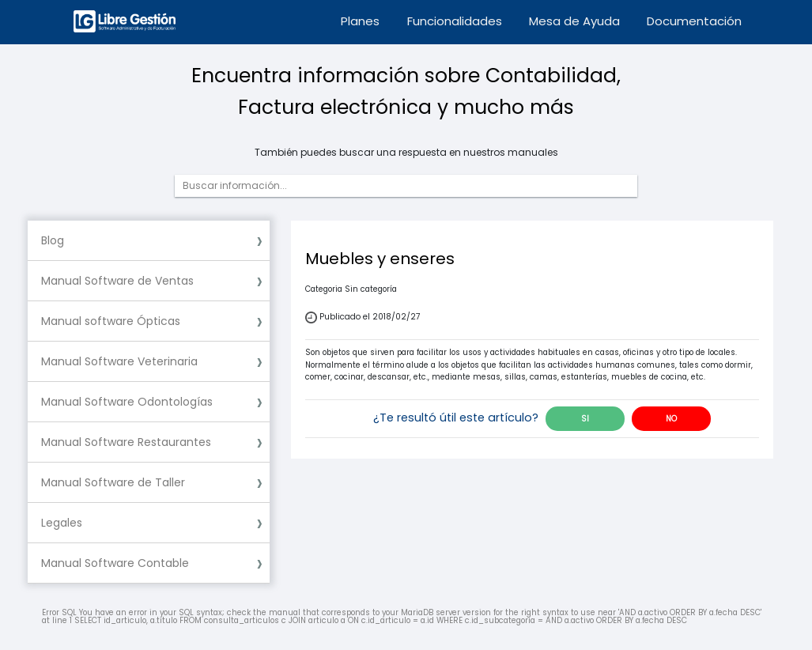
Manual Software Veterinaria (119, 361)
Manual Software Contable (115, 563)
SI (585, 419)
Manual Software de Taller (113, 482)
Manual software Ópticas (111, 321)
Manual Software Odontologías (127, 402)
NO (671, 419)
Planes (360, 21)
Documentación (694, 21)
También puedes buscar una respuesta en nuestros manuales (406, 153)
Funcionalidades (455, 21)
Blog (53, 240)
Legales (62, 523)
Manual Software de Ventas (117, 281)
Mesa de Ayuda (574, 21)
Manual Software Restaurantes (126, 442)
